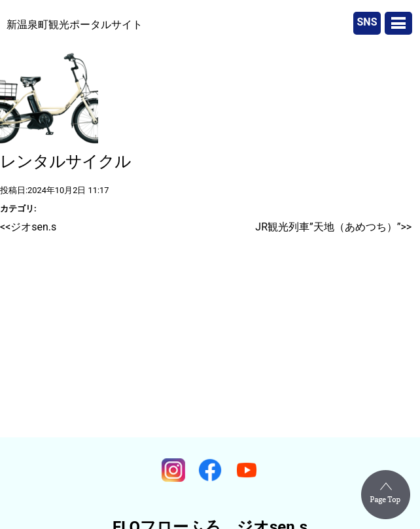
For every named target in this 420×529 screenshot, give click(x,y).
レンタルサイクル (65, 161)
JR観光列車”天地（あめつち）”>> (333, 227)
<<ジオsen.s (28, 227)
